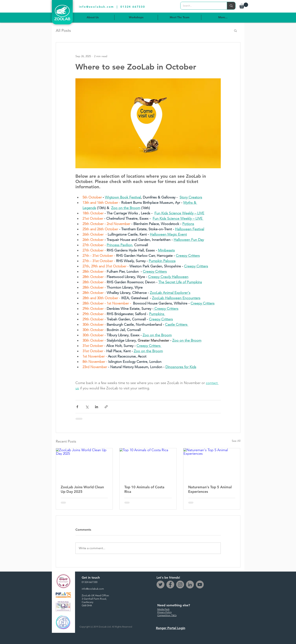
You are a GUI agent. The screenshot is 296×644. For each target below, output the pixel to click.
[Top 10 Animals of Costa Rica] (148, 464)
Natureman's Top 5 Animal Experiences (210, 489)
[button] (244, 5)
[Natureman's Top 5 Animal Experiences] (212, 464)
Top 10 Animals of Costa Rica (144, 489)
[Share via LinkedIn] (97, 407)
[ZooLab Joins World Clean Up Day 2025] (84, 464)
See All (236, 441)
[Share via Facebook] (77, 407)
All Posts (63, 30)
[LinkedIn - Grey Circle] (190, 585)
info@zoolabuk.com (97, 7)
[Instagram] (180, 585)
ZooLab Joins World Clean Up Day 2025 (82, 489)
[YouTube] (200, 585)
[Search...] (201, 6)
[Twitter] (160, 585)
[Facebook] (170, 585)
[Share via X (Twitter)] (87, 407)
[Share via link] (106, 407)
